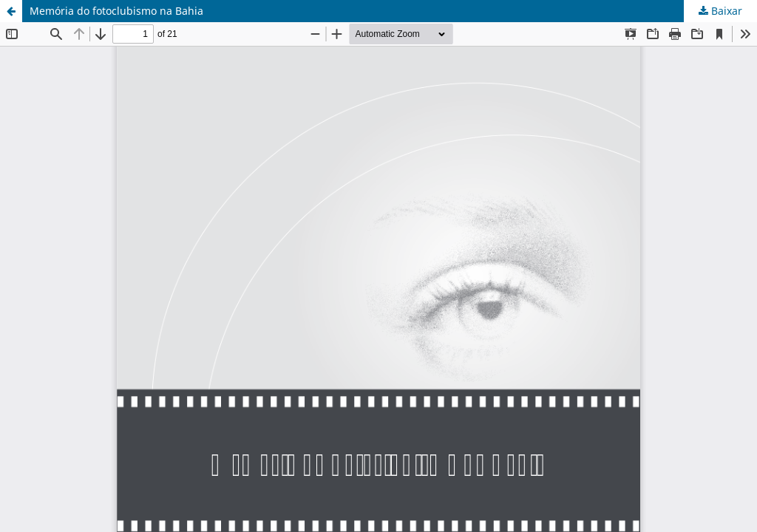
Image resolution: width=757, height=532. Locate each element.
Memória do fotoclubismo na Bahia (116, 11)
